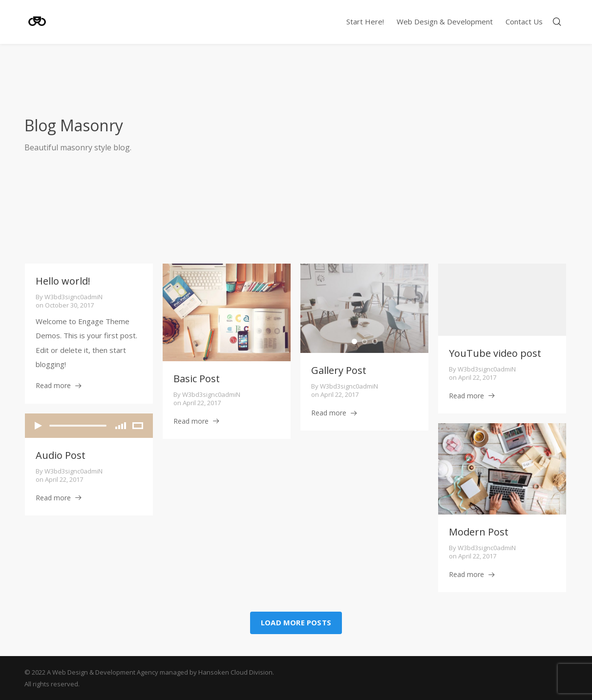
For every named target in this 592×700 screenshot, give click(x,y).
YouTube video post (495, 353)
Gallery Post (339, 370)
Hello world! (63, 281)
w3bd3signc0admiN (74, 297)
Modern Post (479, 532)
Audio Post (61, 455)
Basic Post (197, 379)
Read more (53, 385)
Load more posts (296, 622)
